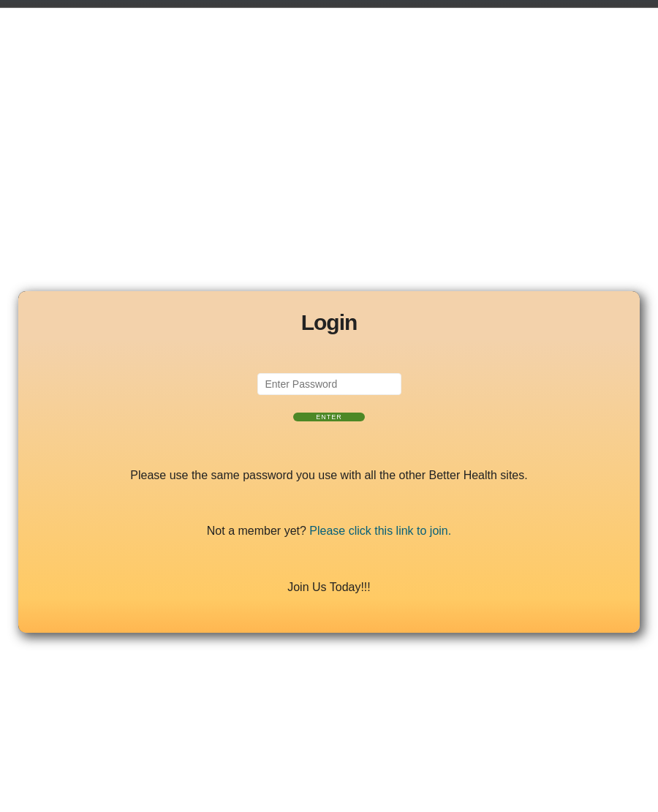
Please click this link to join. (380, 531)
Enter (329, 417)
